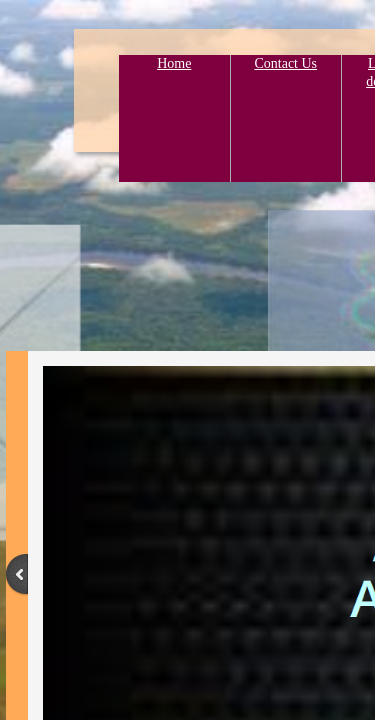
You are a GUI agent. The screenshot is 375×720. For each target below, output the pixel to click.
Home (174, 63)
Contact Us (285, 63)
